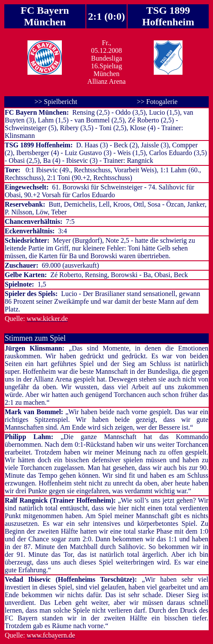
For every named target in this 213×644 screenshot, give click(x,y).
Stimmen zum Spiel (35, 338)
